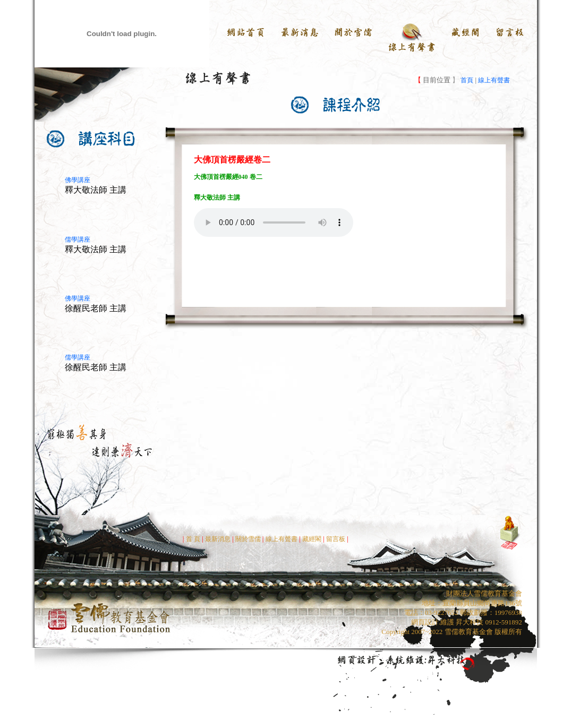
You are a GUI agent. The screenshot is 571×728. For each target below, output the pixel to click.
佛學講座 (78, 180)
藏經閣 (312, 539)
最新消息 (218, 539)
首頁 (466, 80)
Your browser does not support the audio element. (274, 222)
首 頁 (193, 539)
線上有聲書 (494, 80)
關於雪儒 (247, 539)
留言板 (336, 539)
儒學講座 (78, 239)
